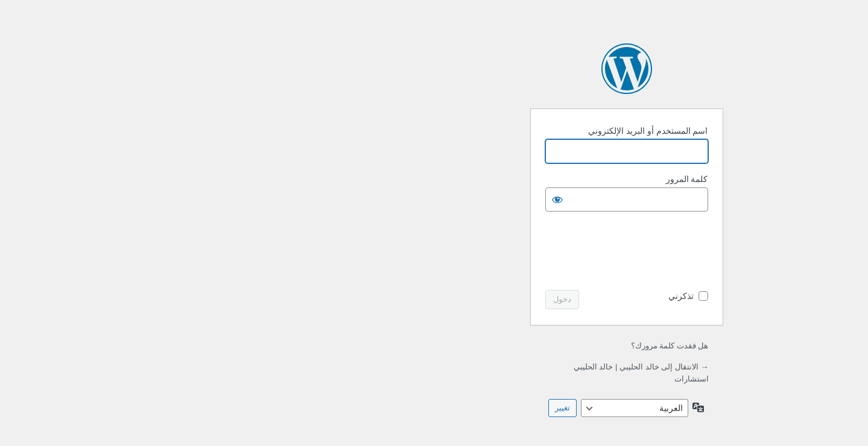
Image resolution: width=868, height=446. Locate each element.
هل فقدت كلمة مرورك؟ (477, 346)
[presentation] (424, 252)
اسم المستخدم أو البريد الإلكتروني (456, 131)
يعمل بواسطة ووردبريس (434, 69)
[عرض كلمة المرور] (365, 199)
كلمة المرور (495, 179)
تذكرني (489, 296)
